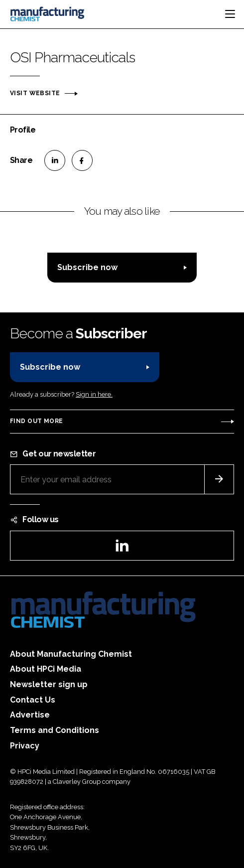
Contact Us (33, 700)
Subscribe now (87, 267)
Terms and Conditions (55, 730)
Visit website (35, 93)
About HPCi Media (46, 669)
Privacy (25, 746)
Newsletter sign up (49, 684)
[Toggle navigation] (230, 14)
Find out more (36, 421)
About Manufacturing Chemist (71, 654)
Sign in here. (94, 394)
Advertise (30, 715)
